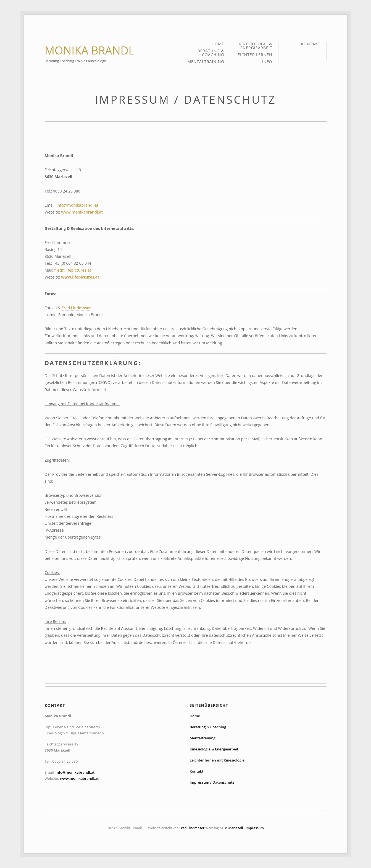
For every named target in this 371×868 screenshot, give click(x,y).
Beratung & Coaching (211, 53)
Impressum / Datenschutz (212, 782)
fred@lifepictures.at (73, 270)
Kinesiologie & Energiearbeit (255, 46)
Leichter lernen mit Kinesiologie (217, 760)
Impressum (255, 828)
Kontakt (311, 44)
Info (267, 62)
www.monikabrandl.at (82, 212)
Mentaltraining (206, 62)
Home (218, 44)
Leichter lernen (254, 55)
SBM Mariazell (232, 828)
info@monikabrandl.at (77, 205)
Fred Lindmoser (76, 308)
